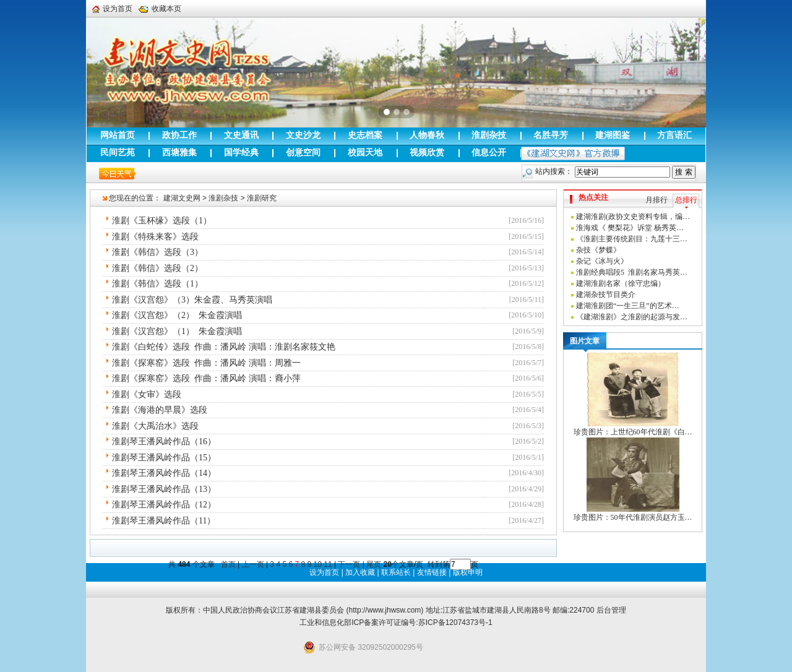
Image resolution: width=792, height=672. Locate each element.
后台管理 (611, 610)
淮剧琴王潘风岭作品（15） (164, 458)
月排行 (656, 200)
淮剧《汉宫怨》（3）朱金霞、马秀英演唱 (192, 300)
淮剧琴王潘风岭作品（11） (164, 521)
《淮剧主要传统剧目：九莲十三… (632, 239)
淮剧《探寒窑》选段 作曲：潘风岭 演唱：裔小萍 (206, 378)
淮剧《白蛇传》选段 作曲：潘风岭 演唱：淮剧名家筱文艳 (224, 347)
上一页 (253, 564)
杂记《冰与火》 (602, 261)
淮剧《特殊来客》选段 (155, 237)
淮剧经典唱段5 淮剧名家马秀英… (632, 272)
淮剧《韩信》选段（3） (157, 252)
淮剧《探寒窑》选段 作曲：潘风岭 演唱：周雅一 (206, 363)
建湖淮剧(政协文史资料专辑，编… (633, 217)
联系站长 (396, 572)
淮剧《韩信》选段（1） (157, 284)
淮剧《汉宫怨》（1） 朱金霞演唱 (177, 331)
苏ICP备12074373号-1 (455, 622)
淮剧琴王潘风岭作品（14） (164, 473)
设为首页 (112, 9)
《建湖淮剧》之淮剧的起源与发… (632, 317)
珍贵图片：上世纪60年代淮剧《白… (633, 432)
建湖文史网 (182, 198)
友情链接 (432, 572)
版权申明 (468, 572)
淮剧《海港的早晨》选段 (160, 410)
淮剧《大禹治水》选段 (155, 426)
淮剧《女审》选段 (147, 394)
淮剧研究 (262, 198)
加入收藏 (360, 572)
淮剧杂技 (223, 198)
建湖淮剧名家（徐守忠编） (621, 283)
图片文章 (585, 341)
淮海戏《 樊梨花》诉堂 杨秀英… (630, 228)
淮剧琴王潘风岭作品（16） (164, 442)
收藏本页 (160, 9)
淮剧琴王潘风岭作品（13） (164, 489)
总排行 (686, 200)
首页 (228, 564)
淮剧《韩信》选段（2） (157, 268)
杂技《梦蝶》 (598, 250)
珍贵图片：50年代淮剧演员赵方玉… (633, 517)
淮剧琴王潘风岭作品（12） (164, 505)
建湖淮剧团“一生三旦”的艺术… (628, 306)
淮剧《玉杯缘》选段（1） (162, 221)
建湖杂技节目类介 (606, 295)
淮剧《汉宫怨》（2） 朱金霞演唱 (177, 315)
